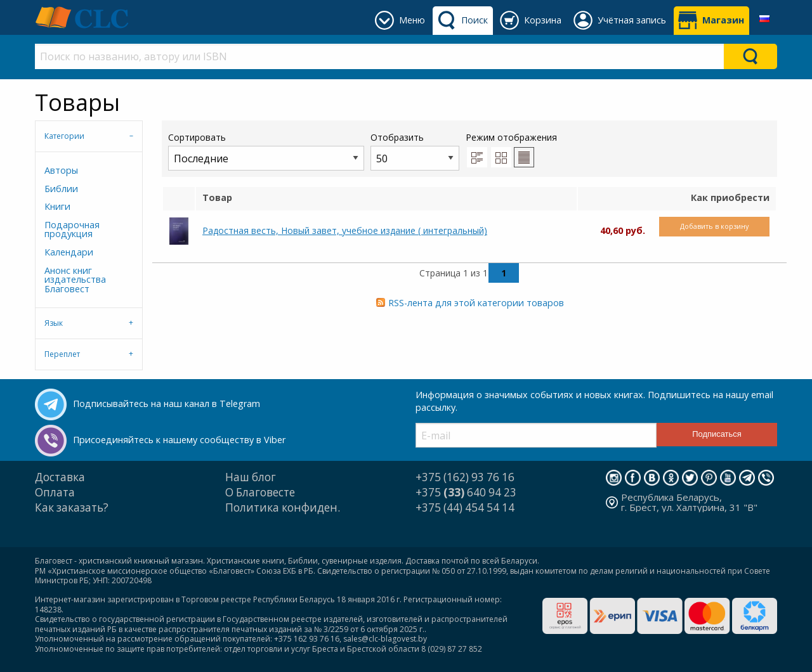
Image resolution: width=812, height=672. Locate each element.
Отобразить (415, 151)
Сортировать (266, 151)
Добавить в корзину (714, 226)
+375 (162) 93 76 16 (465, 477)
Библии (61, 189)
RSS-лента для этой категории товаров (476, 303)
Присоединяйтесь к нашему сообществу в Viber (179, 440)
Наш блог (251, 477)
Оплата (55, 492)
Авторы (61, 170)
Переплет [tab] (62, 354)
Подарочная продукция (72, 229)
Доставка (60, 477)
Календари (69, 252)
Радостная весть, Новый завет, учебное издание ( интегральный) (345, 230)
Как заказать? (72, 507)
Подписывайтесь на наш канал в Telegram (167, 404)
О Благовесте (260, 492)
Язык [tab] (54, 323)
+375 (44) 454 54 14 (465, 507)
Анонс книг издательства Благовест (75, 280)
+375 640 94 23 (466, 492)
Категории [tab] (64, 136)
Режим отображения (511, 137)
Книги (57, 206)
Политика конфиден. (283, 507)
